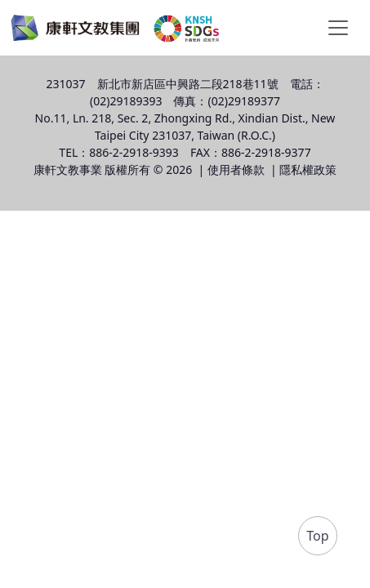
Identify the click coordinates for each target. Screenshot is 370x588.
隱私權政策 (308, 169)
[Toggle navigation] (338, 28)
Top (317, 536)
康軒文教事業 (68, 169)
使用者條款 (236, 169)
